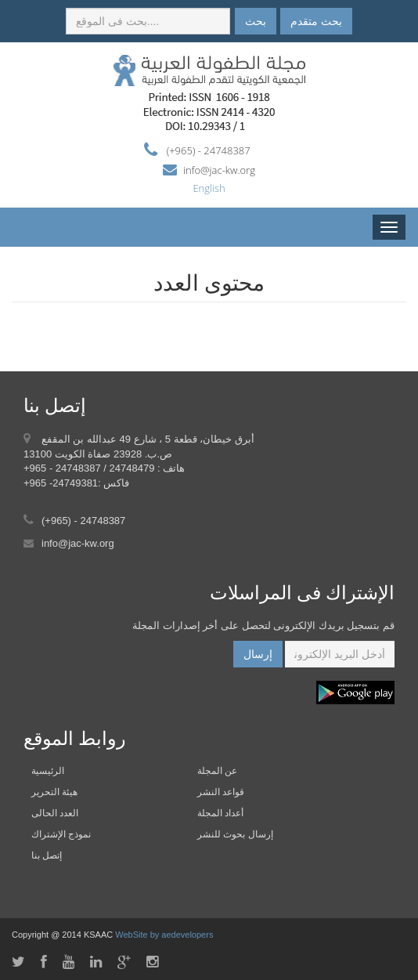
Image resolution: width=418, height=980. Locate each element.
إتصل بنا (47, 855)
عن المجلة (217, 771)
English (209, 188)
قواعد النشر (221, 792)
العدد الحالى (55, 813)
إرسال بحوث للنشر (235, 834)
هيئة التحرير (54, 792)
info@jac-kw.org (219, 170)
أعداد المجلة (220, 813)
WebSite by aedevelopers (164, 935)
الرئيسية (48, 771)
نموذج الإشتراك (61, 834)
